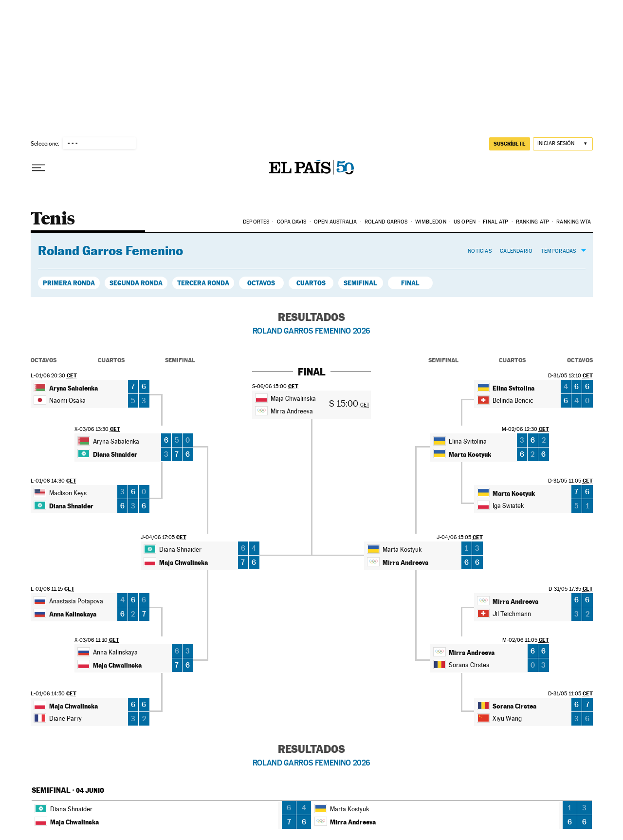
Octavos (261, 283)
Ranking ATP (532, 222)
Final (410, 283)
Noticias (480, 251)
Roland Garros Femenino (110, 251)
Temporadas (558, 251)
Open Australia (335, 222)
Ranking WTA (574, 222)
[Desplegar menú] (38, 168)
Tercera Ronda (203, 283)
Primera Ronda (69, 283)
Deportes (256, 222)
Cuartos (311, 283)
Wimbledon (431, 222)
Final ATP (495, 222)
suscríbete (510, 144)
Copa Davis (292, 222)
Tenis (53, 219)
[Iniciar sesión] (563, 144)
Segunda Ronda (136, 283)
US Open (465, 222)
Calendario (516, 251)
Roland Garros (386, 222)
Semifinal (360, 283)
